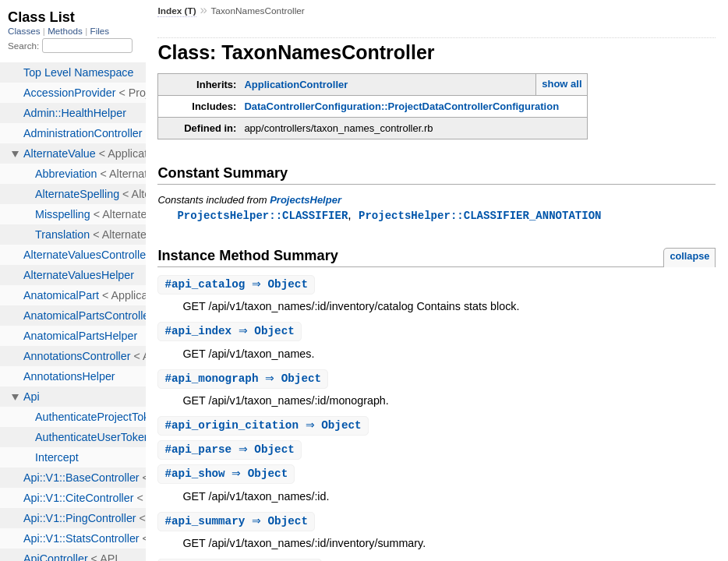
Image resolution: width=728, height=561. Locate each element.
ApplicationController (296, 85)
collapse (689, 257)
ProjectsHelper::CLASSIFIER (262, 215)
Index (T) (177, 11)
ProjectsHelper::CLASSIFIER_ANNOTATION (480, 215)
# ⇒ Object (238, 286)
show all (562, 84)
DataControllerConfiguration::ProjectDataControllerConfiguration (401, 106)
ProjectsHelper (306, 200)
